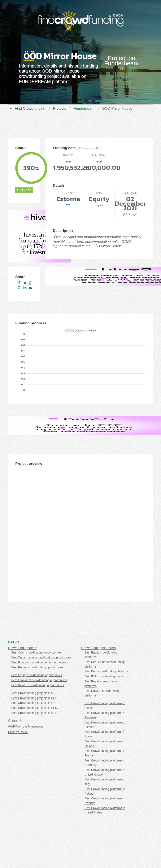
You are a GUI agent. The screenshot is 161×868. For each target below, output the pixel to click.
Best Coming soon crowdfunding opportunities (41, 657)
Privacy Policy (18, 732)
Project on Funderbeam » (122, 63)
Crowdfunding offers (23, 648)
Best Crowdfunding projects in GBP (34, 703)
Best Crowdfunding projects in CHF (34, 693)
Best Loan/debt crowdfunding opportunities (39, 680)
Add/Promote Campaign (25, 726)
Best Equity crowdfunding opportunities (37, 675)
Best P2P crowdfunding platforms (106, 676)
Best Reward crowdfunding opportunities (38, 685)
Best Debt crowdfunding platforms (107, 671)
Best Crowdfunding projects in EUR (34, 698)
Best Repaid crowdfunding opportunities (37, 667)
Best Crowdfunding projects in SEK (34, 708)
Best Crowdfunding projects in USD (34, 713)
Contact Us (16, 721)
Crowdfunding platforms (98, 648)
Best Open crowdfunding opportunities (36, 652)
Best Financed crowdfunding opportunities (39, 662)
